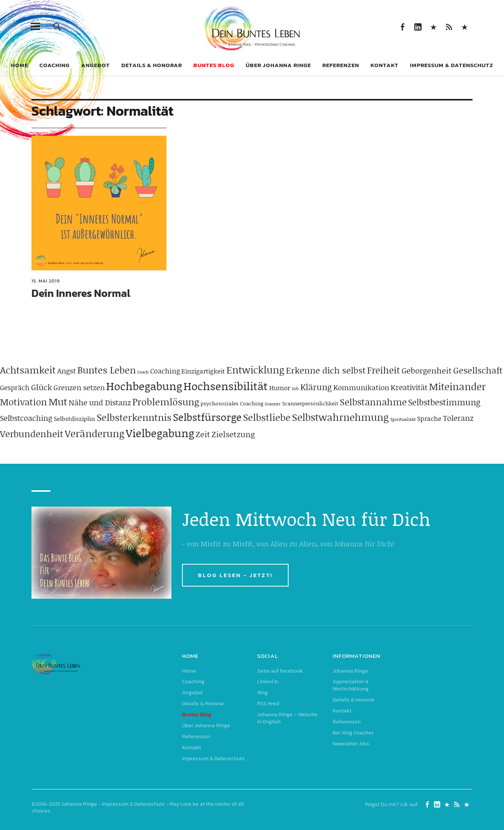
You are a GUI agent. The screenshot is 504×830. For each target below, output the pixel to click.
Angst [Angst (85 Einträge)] (67, 371)
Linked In (418, 26)
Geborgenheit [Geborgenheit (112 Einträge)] (427, 370)
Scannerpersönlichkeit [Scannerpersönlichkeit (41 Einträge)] (310, 403)
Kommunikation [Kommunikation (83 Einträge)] (361, 387)
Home (20, 65)
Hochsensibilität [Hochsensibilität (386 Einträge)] (226, 386)
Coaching (55, 65)
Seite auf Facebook (403, 26)
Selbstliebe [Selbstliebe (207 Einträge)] (267, 417)
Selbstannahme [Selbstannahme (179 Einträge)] (373, 402)
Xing (434, 26)
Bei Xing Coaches (353, 733)
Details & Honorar (152, 65)
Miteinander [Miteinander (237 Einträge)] (457, 386)
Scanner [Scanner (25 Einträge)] (273, 404)
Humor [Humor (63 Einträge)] (280, 388)
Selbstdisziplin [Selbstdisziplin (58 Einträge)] (75, 418)
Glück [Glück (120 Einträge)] (42, 387)
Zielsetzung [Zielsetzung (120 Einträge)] (233, 434)
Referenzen (341, 65)
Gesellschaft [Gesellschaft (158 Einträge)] (478, 370)
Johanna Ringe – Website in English (465, 26)
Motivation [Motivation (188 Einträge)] (24, 402)
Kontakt (385, 65)
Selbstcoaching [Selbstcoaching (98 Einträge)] (26, 418)
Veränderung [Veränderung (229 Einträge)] (95, 433)
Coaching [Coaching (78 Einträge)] (165, 371)
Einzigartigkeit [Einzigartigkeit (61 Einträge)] (203, 371)
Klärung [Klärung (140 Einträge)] (316, 387)
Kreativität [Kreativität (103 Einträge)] (409, 387)
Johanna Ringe (350, 671)
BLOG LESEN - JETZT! (235, 575)
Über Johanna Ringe (278, 65)
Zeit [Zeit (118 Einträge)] (203, 434)
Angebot (96, 65)
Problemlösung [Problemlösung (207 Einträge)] (166, 402)
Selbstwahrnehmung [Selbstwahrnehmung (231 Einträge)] (340, 417)
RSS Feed (449, 26)
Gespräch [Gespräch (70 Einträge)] (15, 388)
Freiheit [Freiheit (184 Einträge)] (384, 370)
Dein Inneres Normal (81, 293)
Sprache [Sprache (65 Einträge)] (429, 418)
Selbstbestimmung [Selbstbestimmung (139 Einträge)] (444, 402)
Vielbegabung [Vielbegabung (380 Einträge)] (160, 433)
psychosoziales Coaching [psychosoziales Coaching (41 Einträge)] (232, 403)
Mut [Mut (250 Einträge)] (58, 402)
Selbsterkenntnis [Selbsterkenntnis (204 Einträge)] (134, 417)
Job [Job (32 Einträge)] (295, 388)
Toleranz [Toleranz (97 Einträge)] (458, 418)
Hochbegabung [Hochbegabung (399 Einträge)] (144, 386)
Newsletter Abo (351, 744)
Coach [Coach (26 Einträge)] (143, 372)
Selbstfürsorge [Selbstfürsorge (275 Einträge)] (207, 417)
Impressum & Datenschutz (452, 65)
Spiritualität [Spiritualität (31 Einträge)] (403, 419)
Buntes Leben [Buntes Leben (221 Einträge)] (107, 370)
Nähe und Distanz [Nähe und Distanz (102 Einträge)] (100, 402)
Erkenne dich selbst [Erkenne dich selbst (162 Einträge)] (326, 370)
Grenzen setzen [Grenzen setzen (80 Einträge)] (79, 387)
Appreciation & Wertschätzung (351, 685)
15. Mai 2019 (46, 281)
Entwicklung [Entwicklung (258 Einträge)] (255, 370)
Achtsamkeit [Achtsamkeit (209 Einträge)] (28, 370)
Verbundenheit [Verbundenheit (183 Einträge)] (32, 434)
